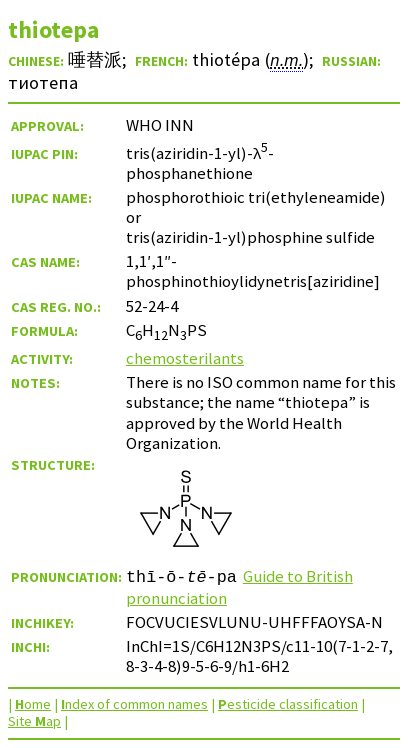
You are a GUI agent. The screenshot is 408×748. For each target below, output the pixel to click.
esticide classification (288, 704)
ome (33, 704)
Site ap (34, 721)
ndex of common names (134, 704)
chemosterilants (185, 358)
